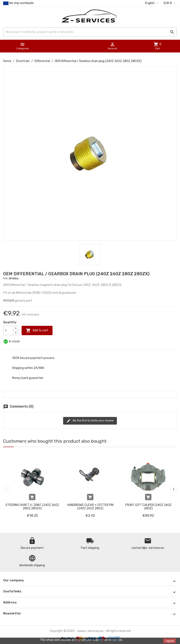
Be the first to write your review (90, 421)
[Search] (90, 32)
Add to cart (37, 330)
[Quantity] (8, 330)
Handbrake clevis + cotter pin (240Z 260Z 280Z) (90, 507)
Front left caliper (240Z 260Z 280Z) (148, 507)
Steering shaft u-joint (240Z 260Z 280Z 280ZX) (32, 507)
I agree (170, 641)
